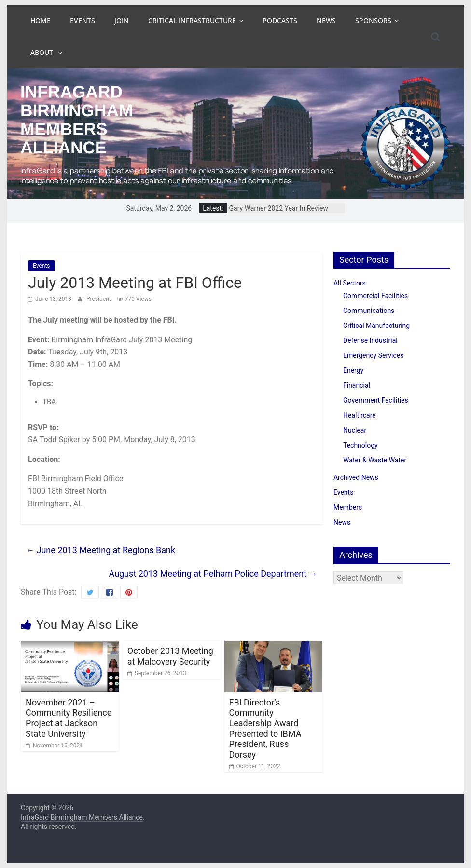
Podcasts (280, 20)
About (43, 52)
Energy (353, 370)
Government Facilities (376, 400)
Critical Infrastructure (192, 20)
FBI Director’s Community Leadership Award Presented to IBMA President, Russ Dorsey (265, 728)
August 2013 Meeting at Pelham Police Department (213, 574)
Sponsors (373, 20)
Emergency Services (373, 355)
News (326, 20)
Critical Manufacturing (376, 325)
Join (122, 20)
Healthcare (360, 415)
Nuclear (355, 430)
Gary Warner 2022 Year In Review (279, 208)
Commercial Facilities (375, 296)
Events (83, 20)
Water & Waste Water (375, 460)
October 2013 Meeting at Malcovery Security (170, 656)
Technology (360, 445)
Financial (357, 385)
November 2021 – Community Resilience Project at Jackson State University (69, 718)
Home (41, 20)
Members (348, 507)
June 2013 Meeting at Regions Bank (100, 550)
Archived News (356, 477)
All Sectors (350, 283)
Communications (369, 311)
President (99, 299)
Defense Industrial (370, 340)
